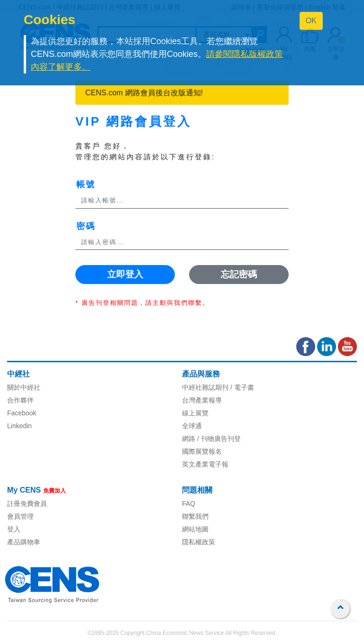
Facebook (22, 413)
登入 (14, 529)
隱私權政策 (199, 542)
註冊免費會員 (27, 504)
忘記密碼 (239, 274)
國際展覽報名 (202, 451)
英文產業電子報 (205, 464)
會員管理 (20, 516)
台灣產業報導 (202, 400)
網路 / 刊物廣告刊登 (211, 439)
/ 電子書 (241, 387)
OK (311, 21)
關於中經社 (24, 387)
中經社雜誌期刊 (205, 387)
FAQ (189, 504)
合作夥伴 (20, 400)
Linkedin (19, 426)
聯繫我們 (195, 516)
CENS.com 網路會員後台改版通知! (144, 93)
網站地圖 (195, 529)
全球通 (192, 426)
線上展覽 (195, 413)
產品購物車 (24, 542)
